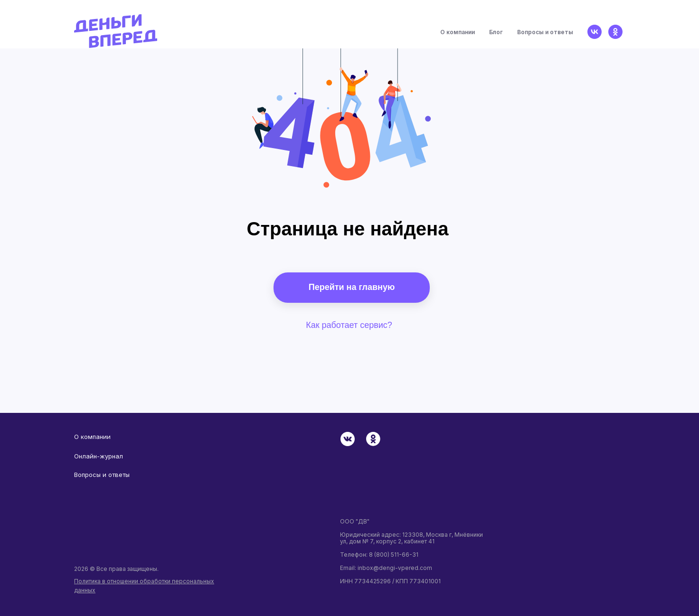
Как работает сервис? (349, 325)
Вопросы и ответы (545, 32)
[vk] (595, 32)
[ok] (615, 32)
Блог (496, 32)
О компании (458, 32)
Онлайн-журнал (99, 456)
